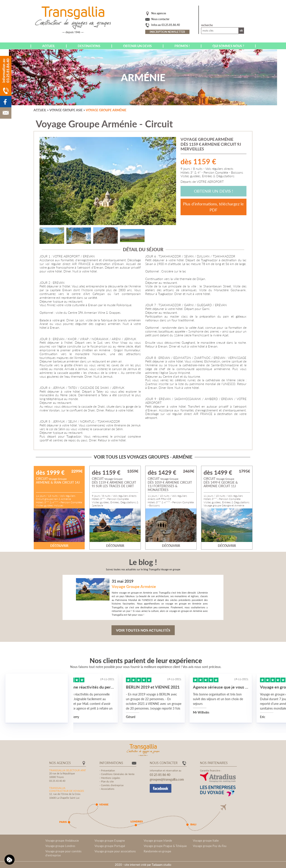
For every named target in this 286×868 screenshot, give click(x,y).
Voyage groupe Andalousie (62, 841)
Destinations (89, 46)
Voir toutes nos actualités (143, 630)
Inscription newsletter (167, 32)
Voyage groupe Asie (66, 110)
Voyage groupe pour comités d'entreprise (63, 853)
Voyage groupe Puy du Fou (210, 846)
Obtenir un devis (137, 46)
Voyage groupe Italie (206, 841)
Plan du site (107, 781)
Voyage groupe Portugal (110, 846)
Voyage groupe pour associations (115, 851)
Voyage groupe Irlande (158, 841)
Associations (108, 789)
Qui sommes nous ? (228, 46)
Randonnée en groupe (157, 851)
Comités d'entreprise (112, 785)
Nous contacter (160, 19)
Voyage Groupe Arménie (134, 586)
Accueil (49, 46)
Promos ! (182, 46)
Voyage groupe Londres (60, 846)
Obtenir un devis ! (213, 191)
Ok (241, 31)
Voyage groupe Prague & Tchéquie (165, 846)
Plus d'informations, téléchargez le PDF (213, 207)
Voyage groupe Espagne (110, 841)
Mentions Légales (111, 778)
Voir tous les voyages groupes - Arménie (143, 457)
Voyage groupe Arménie (106, 110)
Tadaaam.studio (161, 865)
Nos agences (159, 13)
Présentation (108, 770)
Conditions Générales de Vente (118, 774)
